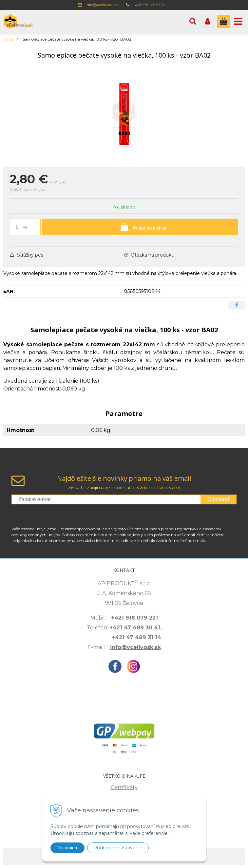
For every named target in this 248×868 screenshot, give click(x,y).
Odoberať (219, 499)
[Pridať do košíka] (140, 227)
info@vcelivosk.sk (102, 5)
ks (25, 227)
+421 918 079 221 (148, 5)
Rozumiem (68, 848)
